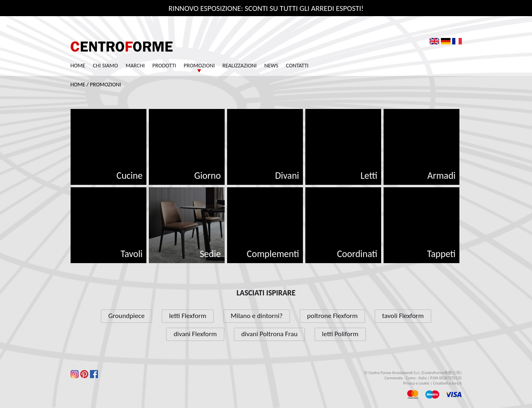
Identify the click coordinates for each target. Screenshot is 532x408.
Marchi (135, 66)
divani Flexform (195, 334)
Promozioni (199, 66)
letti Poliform (340, 334)
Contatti (297, 66)
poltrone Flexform (332, 316)
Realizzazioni (239, 66)
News (271, 66)
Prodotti (164, 66)
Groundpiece (126, 316)
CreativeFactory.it (448, 383)
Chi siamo (105, 66)
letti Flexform (188, 316)
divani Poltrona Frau (269, 334)
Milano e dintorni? (257, 316)
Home (78, 66)
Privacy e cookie (416, 383)
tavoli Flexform (403, 316)
